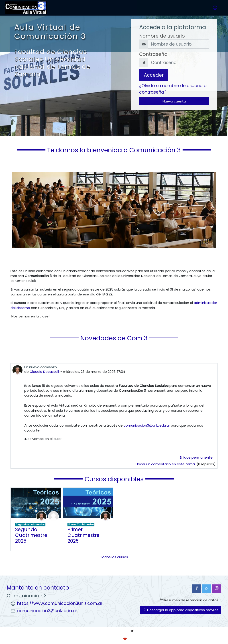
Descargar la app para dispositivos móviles (181, 610)
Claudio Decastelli (45, 372)
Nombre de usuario (162, 36)
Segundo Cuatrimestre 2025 (31, 535)
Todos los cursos (114, 557)
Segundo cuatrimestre (30, 524)
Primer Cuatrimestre (81, 524)
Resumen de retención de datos (189, 600)
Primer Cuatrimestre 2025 (83, 535)
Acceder (154, 75)
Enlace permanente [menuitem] (196, 457)
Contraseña (153, 54)
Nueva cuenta (174, 101)
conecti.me (144, 639)
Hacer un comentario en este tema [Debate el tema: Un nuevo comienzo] (166, 464)
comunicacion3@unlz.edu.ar (147, 425)
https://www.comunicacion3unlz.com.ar (60, 603)
